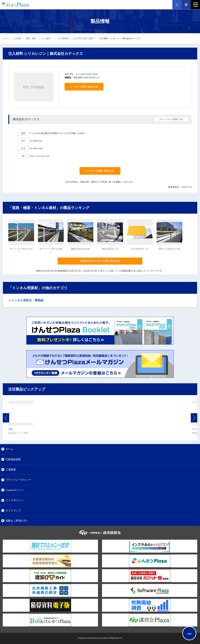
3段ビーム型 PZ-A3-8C (169, 249)
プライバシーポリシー (18, 480)
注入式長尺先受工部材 (83, 38)
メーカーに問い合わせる (84, 87)
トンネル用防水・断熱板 (27, 300)
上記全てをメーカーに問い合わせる (100, 261)
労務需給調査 (13, 459)
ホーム (6, 38)
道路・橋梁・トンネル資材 (38, 38)
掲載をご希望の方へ (17, 521)
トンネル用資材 (61, 38)
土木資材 (17, 38)
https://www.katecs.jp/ (40, 156)
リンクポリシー (15, 500)
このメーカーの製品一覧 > (171, 119)
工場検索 (11, 470)
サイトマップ (13, 511)
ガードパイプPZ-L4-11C (21, 249)
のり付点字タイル (140, 249)
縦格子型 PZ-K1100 (80, 249)
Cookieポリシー (15, 490)
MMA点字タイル (110, 249)
